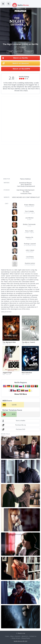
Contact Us (33, 636)
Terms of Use (16, 638)
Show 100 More (21, 394)
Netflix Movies (18, 641)
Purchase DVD (21, 429)
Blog (12, 636)
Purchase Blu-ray (21, 425)
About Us (25, 636)
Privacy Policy (26, 638)
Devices (18, 636)
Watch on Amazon (21, 63)
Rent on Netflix (21, 421)
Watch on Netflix (20, 58)
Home (7, 636)
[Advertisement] (21, 161)
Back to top (21, 633)
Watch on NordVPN (21, 69)
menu (3, 4)
